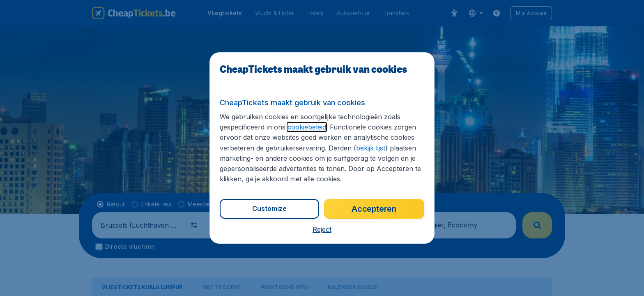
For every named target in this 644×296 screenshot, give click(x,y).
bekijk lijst (371, 148)
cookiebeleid (307, 127)
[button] (322, 229)
